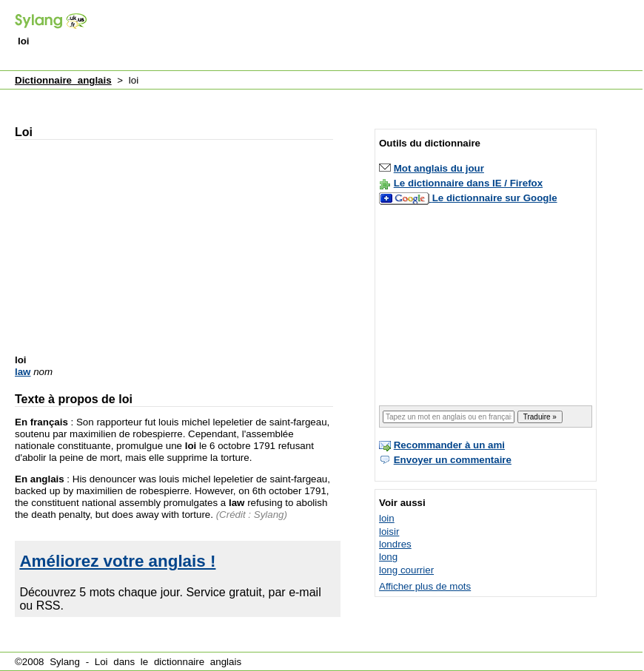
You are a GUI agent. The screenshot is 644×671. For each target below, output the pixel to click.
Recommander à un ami (449, 445)
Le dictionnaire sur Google (495, 198)
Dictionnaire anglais (63, 80)
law (23, 372)
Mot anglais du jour (439, 168)
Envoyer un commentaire (453, 460)
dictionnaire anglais (198, 662)
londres (395, 544)
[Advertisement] (281, 99)
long (388, 557)
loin (387, 518)
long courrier (406, 570)
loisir (389, 532)
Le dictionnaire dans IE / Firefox (468, 183)
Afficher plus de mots (425, 586)
